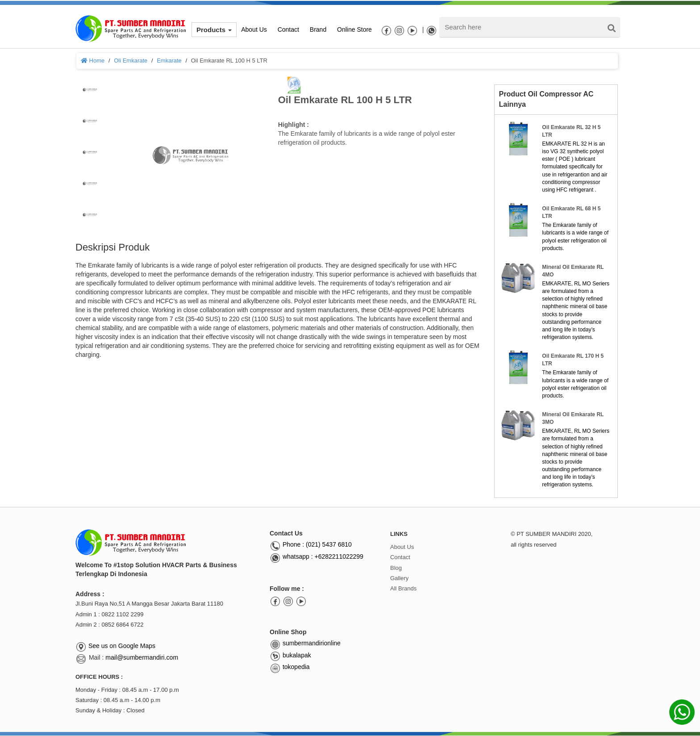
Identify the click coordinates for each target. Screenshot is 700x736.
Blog (396, 568)
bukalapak (290, 655)
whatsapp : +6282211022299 (317, 556)
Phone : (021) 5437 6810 (311, 544)
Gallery (399, 578)
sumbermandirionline (305, 643)
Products (214, 30)
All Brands (403, 588)
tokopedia (290, 667)
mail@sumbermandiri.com (142, 657)
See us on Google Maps (122, 646)
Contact (400, 557)
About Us (402, 547)
